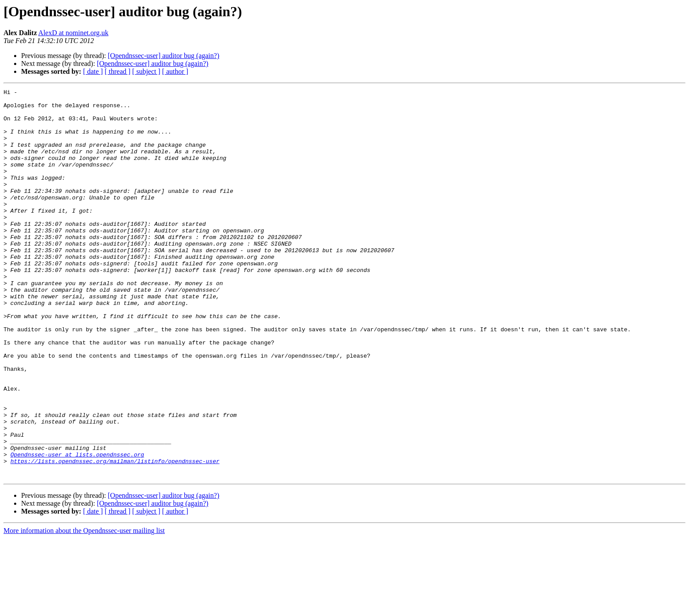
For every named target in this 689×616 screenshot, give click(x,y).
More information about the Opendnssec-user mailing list (84, 608)
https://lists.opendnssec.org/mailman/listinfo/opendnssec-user (115, 536)
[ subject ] (146, 71)
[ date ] (93, 71)
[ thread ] (118, 71)
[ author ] (175, 71)
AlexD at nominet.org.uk (73, 33)
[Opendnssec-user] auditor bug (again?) (163, 56)
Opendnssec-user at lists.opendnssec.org (77, 528)
